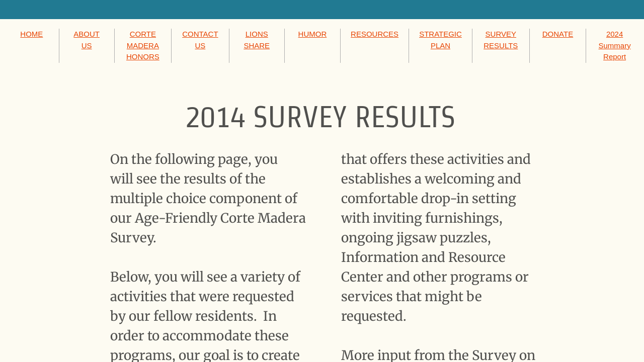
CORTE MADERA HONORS (143, 45)
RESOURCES (375, 34)
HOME (31, 34)
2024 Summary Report (614, 45)
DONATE (558, 34)
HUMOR (313, 34)
